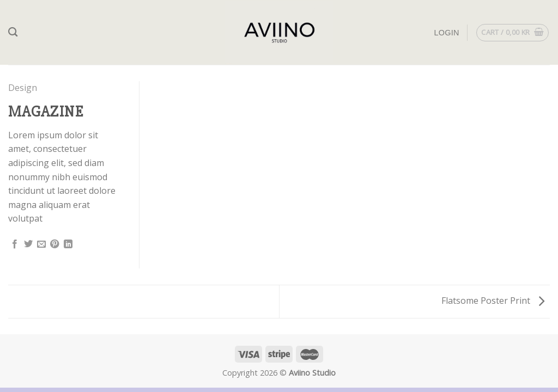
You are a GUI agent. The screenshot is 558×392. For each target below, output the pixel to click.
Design (23, 88)
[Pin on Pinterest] (54, 244)
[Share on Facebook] (15, 244)
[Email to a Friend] (41, 244)
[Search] (13, 32)
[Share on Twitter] (28, 244)
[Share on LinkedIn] (68, 244)
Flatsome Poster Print (493, 301)
